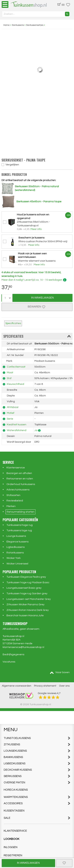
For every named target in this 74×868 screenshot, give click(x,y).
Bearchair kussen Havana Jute (25, 616)
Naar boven (60, 673)
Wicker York (14, 558)
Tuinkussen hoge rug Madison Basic (28, 583)
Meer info (36, 229)
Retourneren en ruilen (20, 479)
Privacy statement (45, 686)
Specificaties (13, 323)
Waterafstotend (17, 430)
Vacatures (9, 662)
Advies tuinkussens (18, 490)
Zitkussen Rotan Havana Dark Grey (28, 610)
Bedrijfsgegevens (13, 654)
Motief (11, 413)
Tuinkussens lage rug (19, 530)
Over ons (64, 686)
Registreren (13, 855)
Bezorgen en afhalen (19, 473)
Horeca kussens (16, 790)
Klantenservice (16, 468)
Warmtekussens (37, 797)
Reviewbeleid (15, 501)
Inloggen (11, 847)
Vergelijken (12, 165)
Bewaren (37, 307)
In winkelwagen (28, 863)
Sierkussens (37, 776)
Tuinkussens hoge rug (20, 525)
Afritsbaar (13, 407)
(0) (61, 4)
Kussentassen (14, 811)
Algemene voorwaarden (17, 686)
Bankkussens (37, 757)
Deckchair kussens (37, 770)
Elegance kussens (17, 542)
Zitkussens (37, 744)
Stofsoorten (13, 495)
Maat (10, 373)
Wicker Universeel (17, 564)
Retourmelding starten (21, 512)
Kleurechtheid (15, 384)
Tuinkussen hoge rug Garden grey (27, 594)
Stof (9, 378)
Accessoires (37, 803)
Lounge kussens (16, 536)
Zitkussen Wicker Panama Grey (25, 605)
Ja (36, 430)
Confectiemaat (16, 367)
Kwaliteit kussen (17, 425)
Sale (37, 818)
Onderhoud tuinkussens (21, 484)
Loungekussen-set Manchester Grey (29, 599)
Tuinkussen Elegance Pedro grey (26, 577)
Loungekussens (37, 751)
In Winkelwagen (43, 298)
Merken (11, 506)
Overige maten (37, 783)
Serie (10, 419)
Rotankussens (15, 553)
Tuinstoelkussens (37, 738)
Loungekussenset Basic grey (24, 588)
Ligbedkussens (16, 547)
